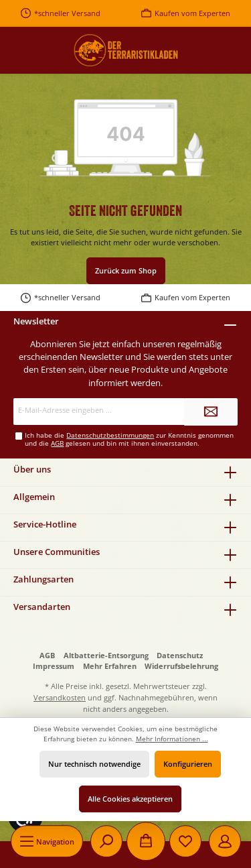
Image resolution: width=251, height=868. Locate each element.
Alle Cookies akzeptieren (130, 799)
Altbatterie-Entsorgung (106, 655)
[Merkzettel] (185, 841)
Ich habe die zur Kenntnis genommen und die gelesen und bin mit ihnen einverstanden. (129, 439)
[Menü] (47, 841)
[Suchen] (106, 841)
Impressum (54, 666)
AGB (57, 443)
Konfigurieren (188, 764)
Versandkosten (60, 697)
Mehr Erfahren (110, 666)
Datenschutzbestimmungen (110, 435)
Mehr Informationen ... (172, 739)
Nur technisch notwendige (94, 764)
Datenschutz (180, 655)
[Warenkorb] (146, 841)
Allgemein (34, 497)
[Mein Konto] (225, 841)
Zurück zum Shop (126, 270)
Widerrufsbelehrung (181, 666)
